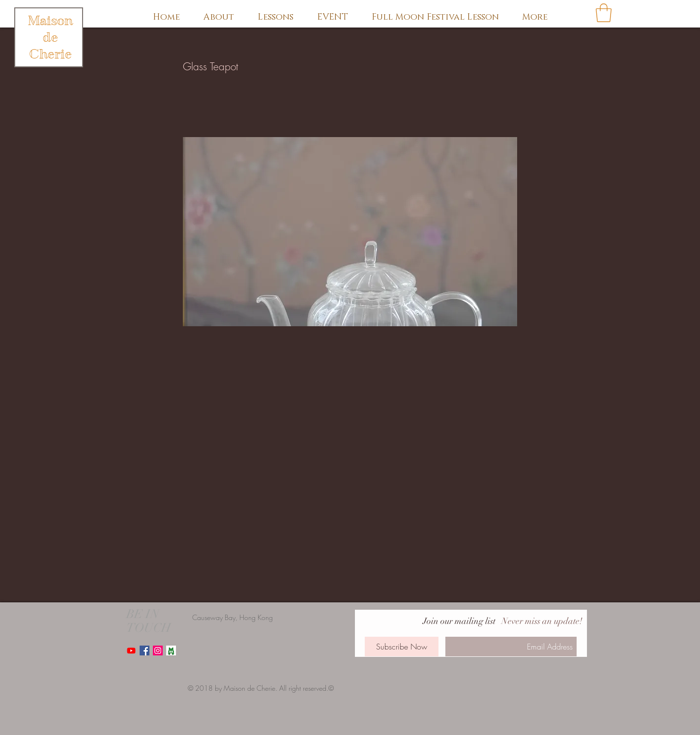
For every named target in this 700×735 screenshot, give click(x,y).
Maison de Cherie (50, 37)
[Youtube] (131, 650)
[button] (604, 13)
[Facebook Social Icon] (145, 650)
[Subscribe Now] (402, 647)
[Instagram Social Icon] (158, 650)
